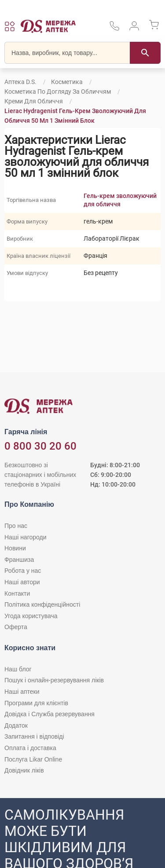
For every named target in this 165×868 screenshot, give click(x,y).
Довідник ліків (24, 770)
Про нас (16, 526)
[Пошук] (145, 53)
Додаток (16, 725)
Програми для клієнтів (36, 703)
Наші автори (22, 582)
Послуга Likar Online (33, 759)
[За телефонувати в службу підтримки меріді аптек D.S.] (114, 29)
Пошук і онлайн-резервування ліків (54, 680)
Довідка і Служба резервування (49, 714)
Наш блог (18, 669)
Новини (15, 548)
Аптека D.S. (20, 82)
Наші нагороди (25, 537)
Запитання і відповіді (34, 736)
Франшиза (19, 560)
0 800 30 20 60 (40, 446)
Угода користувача (31, 616)
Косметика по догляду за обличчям (58, 92)
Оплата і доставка (30, 748)
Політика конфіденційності (42, 604)
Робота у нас (23, 571)
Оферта (16, 627)
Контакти (17, 593)
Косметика (67, 82)
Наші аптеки (22, 692)
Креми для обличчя (34, 101)
